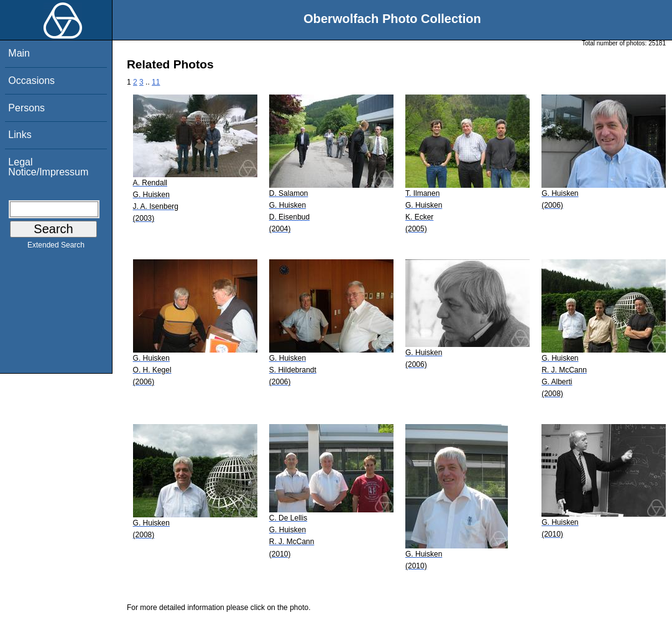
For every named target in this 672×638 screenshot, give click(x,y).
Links (20, 135)
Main (19, 53)
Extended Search (56, 247)
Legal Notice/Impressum (48, 167)
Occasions (31, 81)
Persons (26, 108)
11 (156, 82)
